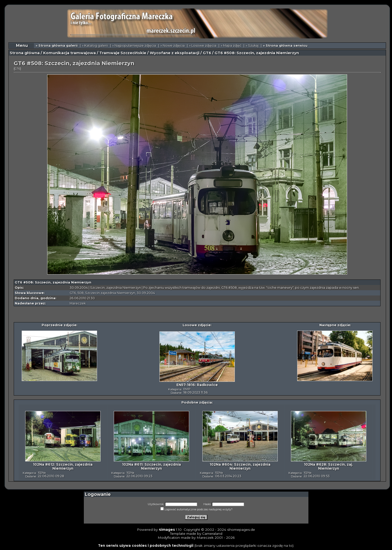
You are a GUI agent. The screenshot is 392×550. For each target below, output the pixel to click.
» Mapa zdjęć (231, 46)
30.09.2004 (146, 293)
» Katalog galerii (95, 46)
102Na (42, 473)
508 (80, 293)
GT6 (207, 53)
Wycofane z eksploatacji (175, 53)
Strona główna (25, 53)
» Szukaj (252, 46)
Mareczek (78, 303)
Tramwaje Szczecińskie (123, 53)
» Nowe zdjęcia (173, 46)
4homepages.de (241, 530)
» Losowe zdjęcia (203, 46)
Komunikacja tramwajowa (69, 53)
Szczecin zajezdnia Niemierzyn (110, 293)
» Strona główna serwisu (285, 46)
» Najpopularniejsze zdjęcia (134, 46)
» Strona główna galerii (57, 46)
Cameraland (212, 534)
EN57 (187, 389)
